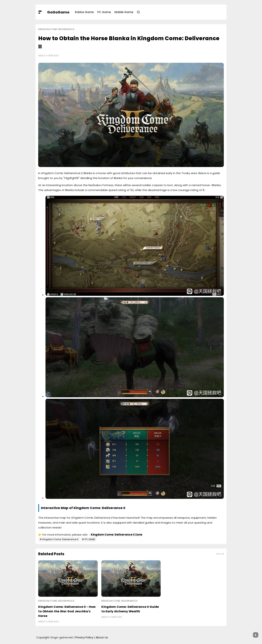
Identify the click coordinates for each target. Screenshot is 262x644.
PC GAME (90, 539)
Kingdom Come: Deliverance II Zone (117, 535)
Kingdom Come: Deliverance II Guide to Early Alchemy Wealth (130, 609)
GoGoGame (58, 12)
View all (220, 554)
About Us (102, 637)
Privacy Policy (84, 637)
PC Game (104, 12)
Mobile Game (124, 12)
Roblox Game (84, 12)
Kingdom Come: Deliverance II (56, 29)
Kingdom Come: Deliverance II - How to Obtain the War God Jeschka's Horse (67, 611)
